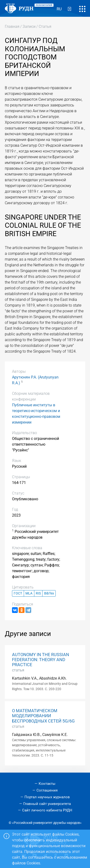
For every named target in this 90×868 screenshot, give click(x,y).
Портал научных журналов (47, 797)
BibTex (49, 593)
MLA (29, 593)
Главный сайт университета (47, 804)
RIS (38, 593)
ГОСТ (18, 593)
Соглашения (47, 790)
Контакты (47, 784)
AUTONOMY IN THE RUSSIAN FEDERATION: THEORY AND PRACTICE (41, 660)
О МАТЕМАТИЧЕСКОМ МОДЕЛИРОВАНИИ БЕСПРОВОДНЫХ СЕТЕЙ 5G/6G (43, 716)
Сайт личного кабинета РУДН (47, 810)
